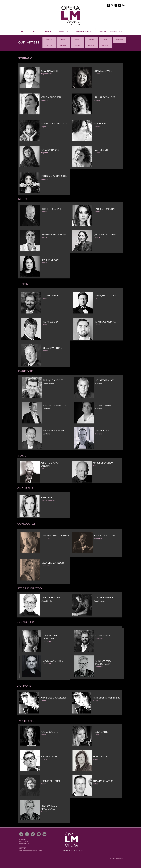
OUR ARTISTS (29, 42)
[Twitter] (33, 834)
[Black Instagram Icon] (112, 5)
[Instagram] (21, 834)
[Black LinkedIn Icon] (123, 5)
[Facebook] (27, 834)
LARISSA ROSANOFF (104, 97)
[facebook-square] (108, 5)
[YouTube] (39, 834)
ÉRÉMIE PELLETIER (51, 781)
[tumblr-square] (116, 5)
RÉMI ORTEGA (103, 430)
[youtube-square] (120, 5)
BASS (105, 40)
